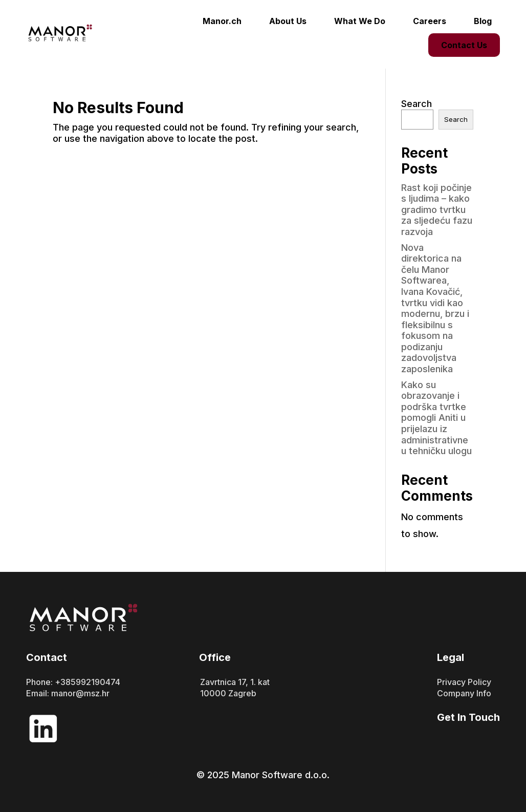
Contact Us (464, 45)
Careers (430, 21)
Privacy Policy (464, 682)
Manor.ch (222, 21)
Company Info (464, 693)
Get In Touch (468, 717)
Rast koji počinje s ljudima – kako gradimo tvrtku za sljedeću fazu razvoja (437, 210)
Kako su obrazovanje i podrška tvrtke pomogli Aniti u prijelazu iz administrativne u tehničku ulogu (436, 418)
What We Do (360, 21)
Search (417, 104)
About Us (288, 21)
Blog (483, 21)
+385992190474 (87, 682)
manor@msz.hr (80, 693)
